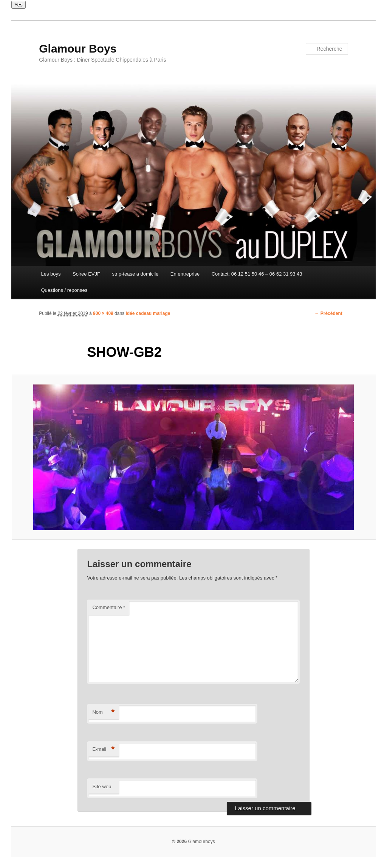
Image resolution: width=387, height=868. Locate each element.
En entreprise (185, 274)
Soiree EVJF (86, 274)
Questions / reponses (64, 290)
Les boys (51, 274)
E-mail (103, 749)
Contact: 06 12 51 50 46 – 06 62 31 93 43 (257, 274)
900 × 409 (103, 313)
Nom (103, 712)
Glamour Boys (78, 49)
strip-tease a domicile (135, 274)
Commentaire (109, 607)
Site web (102, 787)
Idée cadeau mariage (148, 313)
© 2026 (179, 842)
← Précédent (328, 313)
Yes (19, 5)
